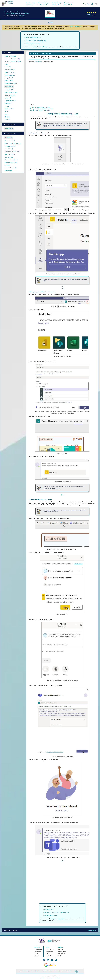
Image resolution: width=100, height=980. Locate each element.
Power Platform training (33, 44)
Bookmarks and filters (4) (12, 152)
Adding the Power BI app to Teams (40, 107)
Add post (22, 16)
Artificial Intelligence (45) (12, 59)
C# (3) (6, 64)
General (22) (8, 137)
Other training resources (43, 4)
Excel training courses (21, 971)
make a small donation (76, 27)
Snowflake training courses (53, 971)
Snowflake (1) (8, 103)
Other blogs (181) (10, 75)
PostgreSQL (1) (9, 78)
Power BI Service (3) (11, 168)
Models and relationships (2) (13, 144)
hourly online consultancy (39, 47)
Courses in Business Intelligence (36, 41)
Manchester (61, 948)
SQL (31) (7, 106)
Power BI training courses (33, 37)
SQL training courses (61, 971)
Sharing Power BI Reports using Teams (17, 13)
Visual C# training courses (76, 971)
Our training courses (30, 4)
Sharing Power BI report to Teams (40, 110)
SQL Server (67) (9, 109)
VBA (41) (7, 120)
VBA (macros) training (69, 971)
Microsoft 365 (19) (10, 70)
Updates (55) (8, 171)
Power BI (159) (9, 87)
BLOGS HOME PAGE (10, 56)
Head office (37, 948)
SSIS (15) (7, 114)
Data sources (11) (10, 141)
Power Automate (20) (11, 83)
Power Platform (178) (11, 93)
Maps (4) (7, 165)
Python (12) (8, 98)
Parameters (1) (9, 157)
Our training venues (56, 4)
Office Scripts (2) (9, 72)
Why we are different (68, 4)
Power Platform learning (51, 916)
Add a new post (92, 930)
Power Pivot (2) (9, 90)
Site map (42, 978)
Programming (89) (10, 95)
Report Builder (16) (10, 101)
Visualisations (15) (10, 146)
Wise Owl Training (9, 12)
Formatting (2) (9, 149)
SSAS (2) (7, 112)
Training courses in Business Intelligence (56, 912)
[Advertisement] (62, 84)
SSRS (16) (7, 117)
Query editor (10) (10, 154)
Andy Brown (38, 62)
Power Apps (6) (9, 80)
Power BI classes (49, 909)
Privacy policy (58, 978)
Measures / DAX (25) (11, 162)
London (48, 948)
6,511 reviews (92, 15)
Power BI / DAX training (37, 971)
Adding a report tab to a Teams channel (41, 109)
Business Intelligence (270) (13, 62)
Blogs (19, 12)
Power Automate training (29, 971)
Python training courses (45, 971)
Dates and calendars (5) (11, 160)
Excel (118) (8, 67)
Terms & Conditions (50, 978)
